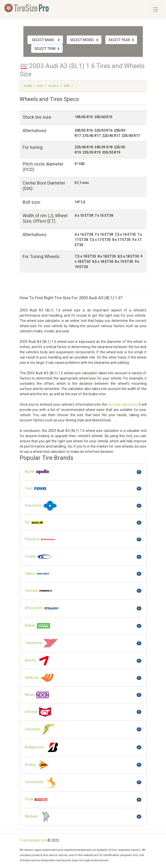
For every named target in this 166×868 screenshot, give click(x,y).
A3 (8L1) (54, 86)
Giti (34, 523)
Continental (42, 782)
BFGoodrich (42, 608)
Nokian (38, 626)
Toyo (36, 489)
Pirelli (36, 800)
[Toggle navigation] (156, 9)
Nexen (37, 695)
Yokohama (42, 643)
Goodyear (40, 729)
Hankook (40, 678)
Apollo (37, 472)
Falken (37, 574)
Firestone (40, 539)
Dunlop (38, 765)
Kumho (38, 661)
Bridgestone (43, 747)
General (39, 712)
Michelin (39, 817)
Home (28, 86)
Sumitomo (41, 506)
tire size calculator (122, 404)
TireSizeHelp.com (34, 840)
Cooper (38, 557)
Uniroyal (39, 591)
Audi (40, 86)
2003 (67, 86)
